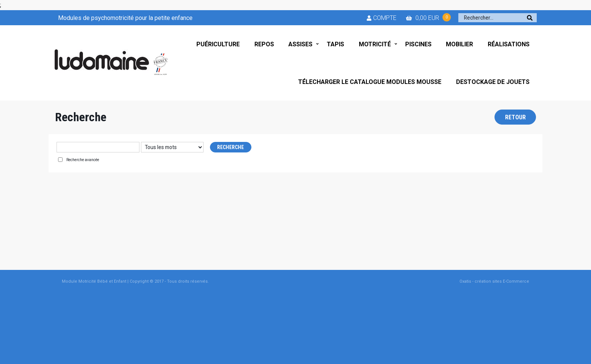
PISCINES (418, 44)
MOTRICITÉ (375, 44)
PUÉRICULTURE (218, 44)
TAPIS (335, 44)
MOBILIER (459, 44)
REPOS (264, 44)
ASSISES (300, 44)
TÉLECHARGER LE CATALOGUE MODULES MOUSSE (370, 82)
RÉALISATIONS (509, 44)
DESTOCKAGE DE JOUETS (493, 82)
